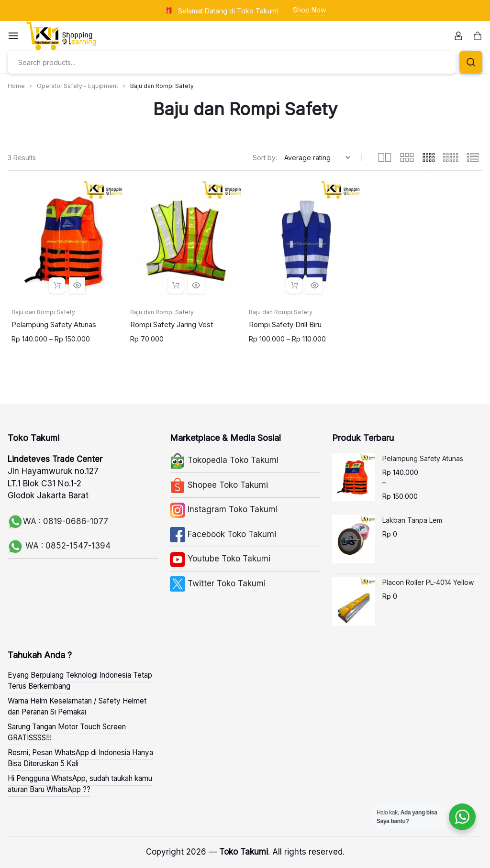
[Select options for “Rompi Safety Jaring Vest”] (176, 286)
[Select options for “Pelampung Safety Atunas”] (57, 286)
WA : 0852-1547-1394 (59, 546)
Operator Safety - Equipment (78, 86)
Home (16, 86)
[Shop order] (318, 158)
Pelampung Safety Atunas (54, 324)
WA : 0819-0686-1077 (58, 521)
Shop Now (309, 10)
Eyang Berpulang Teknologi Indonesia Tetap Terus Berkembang (80, 681)
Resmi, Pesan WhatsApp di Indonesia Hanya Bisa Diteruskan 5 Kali (80, 758)
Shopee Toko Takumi (219, 485)
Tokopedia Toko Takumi (224, 460)
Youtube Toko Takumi (220, 559)
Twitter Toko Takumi (218, 583)
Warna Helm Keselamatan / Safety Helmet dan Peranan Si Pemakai (77, 706)
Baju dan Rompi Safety (43, 312)
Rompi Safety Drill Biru (285, 324)
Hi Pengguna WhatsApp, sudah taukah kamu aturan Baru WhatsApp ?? (80, 784)
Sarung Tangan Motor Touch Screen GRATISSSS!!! (67, 732)
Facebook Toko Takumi (223, 534)
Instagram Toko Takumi (224, 509)
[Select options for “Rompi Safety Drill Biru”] (294, 286)
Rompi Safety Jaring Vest (172, 324)
